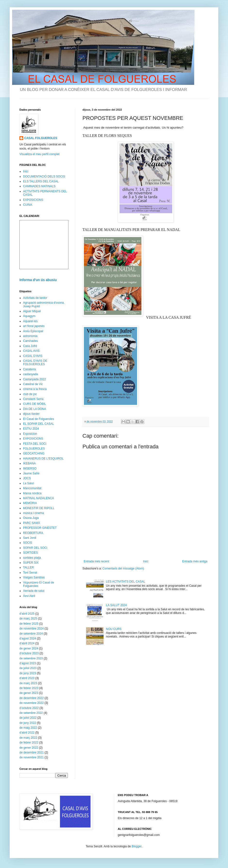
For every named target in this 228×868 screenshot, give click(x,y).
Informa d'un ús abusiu (38, 280)
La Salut (28, 483)
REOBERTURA (33, 533)
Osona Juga (31, 518)
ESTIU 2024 (31, 429)
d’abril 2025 (27, 614)
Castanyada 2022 (34, 379)
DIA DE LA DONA (35, 409)
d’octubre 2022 (29, 708)
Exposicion (30, 434)
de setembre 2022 (31, 713)
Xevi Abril (29, 596)
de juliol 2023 (28, 668)
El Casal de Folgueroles (38, 419)
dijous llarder (31, 414)
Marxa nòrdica (32, 493)
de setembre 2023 (31, 658)
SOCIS (28, 543)
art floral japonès (34, 326)
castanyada (30, 374)
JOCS (27, 478)
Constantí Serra (33, 399)
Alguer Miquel (32, 311)
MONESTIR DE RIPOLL (39, 508)
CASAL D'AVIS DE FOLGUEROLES (35, 363)
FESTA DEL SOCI (35, 444)
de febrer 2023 (29, 688)
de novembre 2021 (32, 757)
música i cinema (33, 513)
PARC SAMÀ (32, 523)
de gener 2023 (29, 693)
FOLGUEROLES (34, 449)
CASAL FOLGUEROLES (41, 138)
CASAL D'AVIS (33, 356)
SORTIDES (30, 553)
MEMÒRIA (30, 503)
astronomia (30, 336)
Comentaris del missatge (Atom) (123, 568)
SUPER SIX (31, 563)
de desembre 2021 (32, 753)
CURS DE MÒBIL (35, 404)
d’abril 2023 (27, 678)
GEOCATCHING (34, 453)
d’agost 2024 (28, 638)
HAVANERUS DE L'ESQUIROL (43, 459)
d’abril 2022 (27, 733)
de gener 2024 (29, 648)
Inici (146, 561)
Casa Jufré (30, 346)
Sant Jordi (30, 538)
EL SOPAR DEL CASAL (39, 424)
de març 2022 (28, 738)
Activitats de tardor (35, 298)
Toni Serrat (30, 573)
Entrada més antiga (195, 561)
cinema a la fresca (35, 389)
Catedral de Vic (33, 384)
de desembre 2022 (32, 698)
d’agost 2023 (28, 663)
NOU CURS (114, 629)
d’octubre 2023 (29, 653)
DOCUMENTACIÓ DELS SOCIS (44, 177)
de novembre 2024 (32, 629)
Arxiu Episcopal (33, 331)
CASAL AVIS (31, 351)
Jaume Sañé (31, 473)
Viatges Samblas (34, 577)
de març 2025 (28, 619)
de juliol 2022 (28, 718)
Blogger (137, 846)
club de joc (30, 394)
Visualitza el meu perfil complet (39, 154)
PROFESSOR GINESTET (40, 528)
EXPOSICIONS (33, 200)
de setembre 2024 (31, 634)
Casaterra (29, 369)
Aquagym (29, 316)
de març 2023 (28, 683)
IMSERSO (30, 469)
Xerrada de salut (34, 591)
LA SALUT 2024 (116, 605)
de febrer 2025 (29, 624)
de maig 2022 (28, 728)
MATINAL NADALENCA (38, 498)
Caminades (30, 341)
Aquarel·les (30, 321)
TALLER (28, 567)
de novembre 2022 (32, 703)
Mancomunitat (32, 488)
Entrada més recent (96, 561)
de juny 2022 (28, 723)
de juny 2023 (28, 673)
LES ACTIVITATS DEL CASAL (126, 582)
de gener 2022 (29, 748)
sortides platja (32, 558)
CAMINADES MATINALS (39, 186)
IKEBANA (29, 463)
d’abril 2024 (27, 643)
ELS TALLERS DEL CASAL (41, 181)
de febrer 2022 (29, 743)
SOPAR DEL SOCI (35, 548)
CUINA (28, 205)
